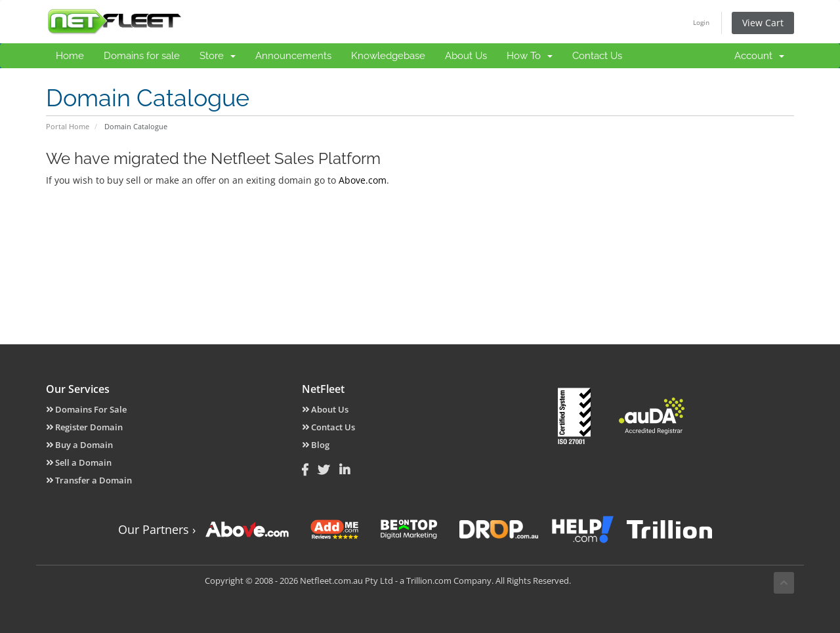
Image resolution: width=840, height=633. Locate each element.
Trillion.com (429, 581)
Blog (316, 445)
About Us (466, 56)
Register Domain (84, 427)
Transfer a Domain (89, 480)
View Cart (763, 23)
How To (530, 56)
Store (218, 56)
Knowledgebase (388, 56)
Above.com (363, 180)
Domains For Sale (86, 409)
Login (701, 22)
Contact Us (597, 56)
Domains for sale (142, 56)
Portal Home (68, 126)
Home (70, 56)
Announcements (293, 56)
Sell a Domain (79, 462)
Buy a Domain (79, 445)
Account (759, 56)
